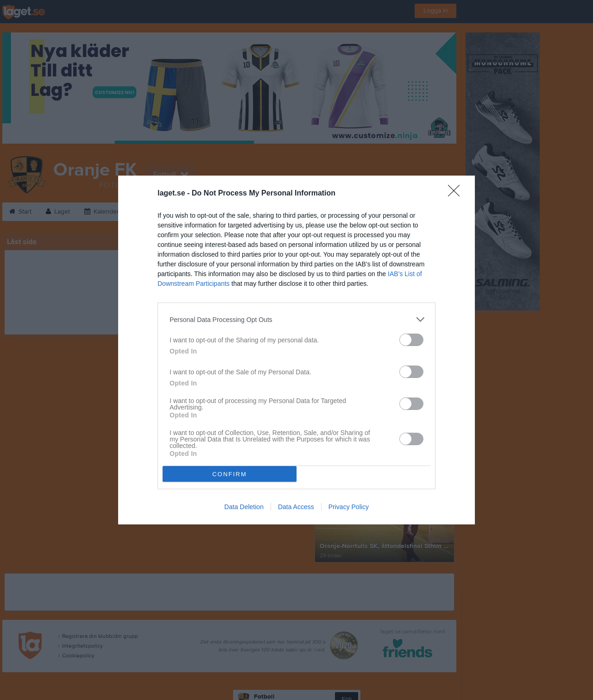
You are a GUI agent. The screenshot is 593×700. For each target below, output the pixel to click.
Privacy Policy (349, 507)
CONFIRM (230, 474)
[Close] (457, 194)
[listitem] (296, 319)
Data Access (296, 507)
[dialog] (296, 350)
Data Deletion (244, 507)
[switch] (411, 340)
